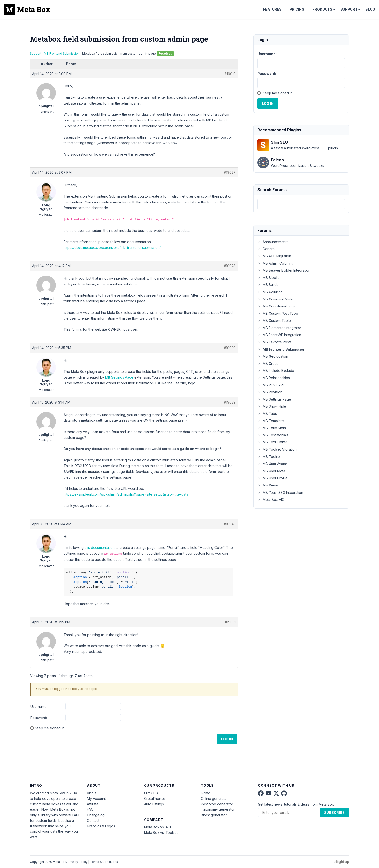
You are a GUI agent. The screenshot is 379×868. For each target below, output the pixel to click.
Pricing (297, 9)
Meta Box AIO (271, 499)
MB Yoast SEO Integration (280, 492)
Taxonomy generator (218, 809)
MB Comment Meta (275, 299)
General (266, 249)
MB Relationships (274, 378)
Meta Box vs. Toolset (161, 833)
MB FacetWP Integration (279, 335)
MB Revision (270, 392)
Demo (206, 793)
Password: (39, 718)
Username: (39, 707)
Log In (227, 739)
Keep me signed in (49, 728)
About (92, 793)
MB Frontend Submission (62, 54)
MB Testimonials (273, 435)
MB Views (268, 485)
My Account (96, 798)
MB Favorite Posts (274, 342)
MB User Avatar (272, 464)
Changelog (96, 815)
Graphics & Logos (101, 826)
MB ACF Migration (274, 256)
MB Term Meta (272, 428)
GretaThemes (155, 798)
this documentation (100, 548)
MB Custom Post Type (278, 313)
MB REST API (270, 385)
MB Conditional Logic (277, 306)
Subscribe (334, 812)
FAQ (90, 809)
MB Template (271, 421)
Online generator (214, 798)
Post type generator (217, 804)
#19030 (230, 348)
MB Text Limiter (272, 442)
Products (322, 9)
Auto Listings (154, 804)
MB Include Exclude (276, 370)
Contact (93, 820)
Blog (370, 9)
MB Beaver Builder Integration (284, 270)
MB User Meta (271, 471)
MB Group (268, 363)
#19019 (230, 74)
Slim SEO (151, 793)
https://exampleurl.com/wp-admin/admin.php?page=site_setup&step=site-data (126, 494)
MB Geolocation (273, 356)
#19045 (230, 524)
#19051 (230, 622)
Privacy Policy (78, 862)
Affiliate (93, 804)
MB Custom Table (274, 320)
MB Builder (269, 285)
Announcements (273, 242)
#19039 (230, 402)
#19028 (230, 266)
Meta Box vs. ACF (158, 827)
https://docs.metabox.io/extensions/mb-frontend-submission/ (112, 248)
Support (349, 9)
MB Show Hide (272, 406)
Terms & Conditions (104, 862)
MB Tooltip (269, 457)
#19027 (230, 172)
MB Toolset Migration (277, 449)
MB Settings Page (119, 377)
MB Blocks (268, 278)
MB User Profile (273, 478)
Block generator (214, 815)
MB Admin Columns (275, 263)
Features (272, 9)
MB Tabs (267, 414)
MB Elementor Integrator (279, 328)
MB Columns (270, 292)
